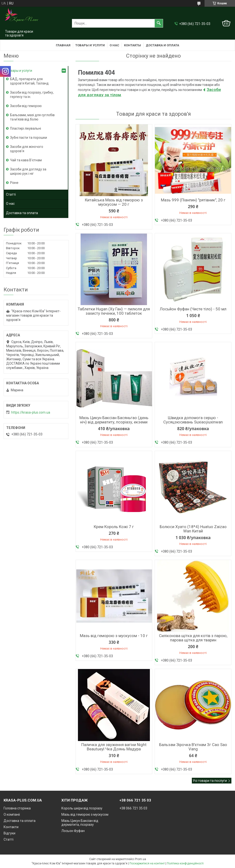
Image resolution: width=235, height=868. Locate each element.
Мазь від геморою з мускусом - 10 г (114, 636)
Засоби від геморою (26, 106)
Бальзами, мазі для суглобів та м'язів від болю (32, 117)
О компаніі (12, 814)
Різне (14, 183)
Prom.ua (141, 859)
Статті (11, 194)
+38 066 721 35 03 (133, 808)
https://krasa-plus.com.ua (31, 412)
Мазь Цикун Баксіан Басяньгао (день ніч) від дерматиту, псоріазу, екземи (114, 420)
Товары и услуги (90, 45)
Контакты (132, 45)
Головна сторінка (17, 808)
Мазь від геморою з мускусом (85, 814)
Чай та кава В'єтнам (26, 160)
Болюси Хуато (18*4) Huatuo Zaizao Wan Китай (193, 529)
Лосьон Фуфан (73, 831)
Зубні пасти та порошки (29, 138)
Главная (63, 45)
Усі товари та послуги (210, 781)
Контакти (11, 827)
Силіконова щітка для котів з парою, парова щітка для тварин (193, 638)
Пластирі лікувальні (26, 128)
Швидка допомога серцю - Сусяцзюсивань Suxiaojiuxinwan (193, 420)
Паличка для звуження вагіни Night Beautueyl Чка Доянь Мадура (114, 747)
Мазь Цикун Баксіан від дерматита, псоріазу (80, 823)
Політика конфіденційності (185, 863)
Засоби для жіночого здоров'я (27, 149)
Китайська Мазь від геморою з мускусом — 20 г (114, 202)
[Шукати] (159, 23)
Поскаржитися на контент (147, 863)
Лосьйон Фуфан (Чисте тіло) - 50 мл (193, 309)
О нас (114, 45)
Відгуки (9, 833)
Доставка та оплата (22, 213)
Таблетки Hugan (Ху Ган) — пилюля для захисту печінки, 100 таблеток (114, 311)
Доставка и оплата (162, 45)
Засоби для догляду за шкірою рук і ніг (28, 171)
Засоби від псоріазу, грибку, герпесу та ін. (32, 95)
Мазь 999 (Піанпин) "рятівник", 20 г (193, 200)
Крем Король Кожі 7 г (114, 527)
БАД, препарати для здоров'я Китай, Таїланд (29, 81)
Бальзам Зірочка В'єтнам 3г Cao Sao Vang (193, 747)
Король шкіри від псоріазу (82, 808)
